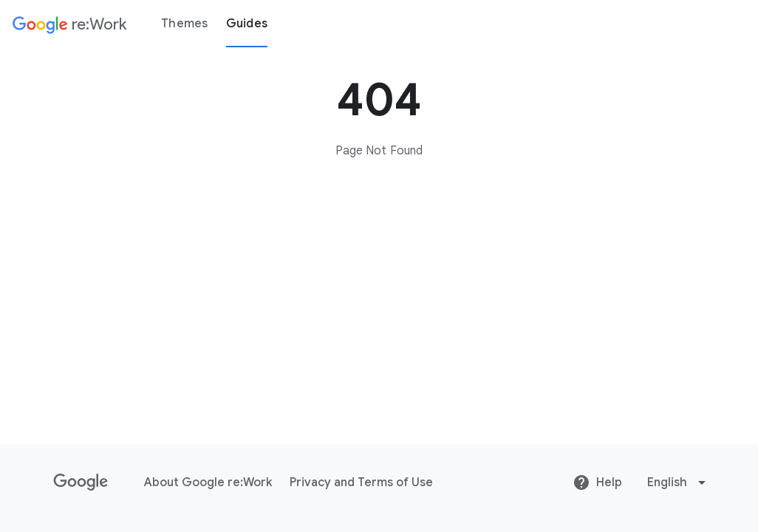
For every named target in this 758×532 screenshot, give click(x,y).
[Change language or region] (678, 482)
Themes (185, 24)
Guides (247, 24)
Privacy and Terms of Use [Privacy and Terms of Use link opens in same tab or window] (361, 482)
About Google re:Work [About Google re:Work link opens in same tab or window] (208, 482)
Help (597, 482)
